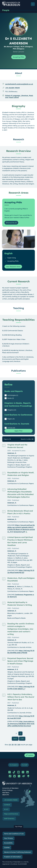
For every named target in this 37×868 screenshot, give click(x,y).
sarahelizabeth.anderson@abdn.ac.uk (19, 84)
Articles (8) (11, 428)
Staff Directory (9, 819)
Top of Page (19, 827)
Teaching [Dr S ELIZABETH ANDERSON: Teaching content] (18, 308)
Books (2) (11, 398)
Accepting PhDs (18, 57)
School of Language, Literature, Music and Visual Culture (19, 96)
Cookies (7, 847)
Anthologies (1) (13, 395)
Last (23, 739)
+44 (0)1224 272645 (12, 88)
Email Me (10, 223)
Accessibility (8, 843)
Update (30, 755)
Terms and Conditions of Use (14, 834)
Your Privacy (8, 838)
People (6, 10)
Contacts (7, 805)
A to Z (6, 809)
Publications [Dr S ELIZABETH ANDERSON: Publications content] (18, 371)
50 (16, 745)
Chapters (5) (12, 410)
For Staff (25, 765)
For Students (14, 765)
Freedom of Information (12, 857)
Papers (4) (11, 419)
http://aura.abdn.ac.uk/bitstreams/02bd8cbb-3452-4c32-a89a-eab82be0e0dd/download (21, 724)
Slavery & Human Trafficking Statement (18, 852)
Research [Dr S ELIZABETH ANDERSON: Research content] (19, 139)
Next (16, 739)
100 (19, 745)
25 (13, 745)
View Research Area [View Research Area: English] (13, 267)
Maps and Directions (11, 814)
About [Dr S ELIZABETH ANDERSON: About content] (18, 73)
